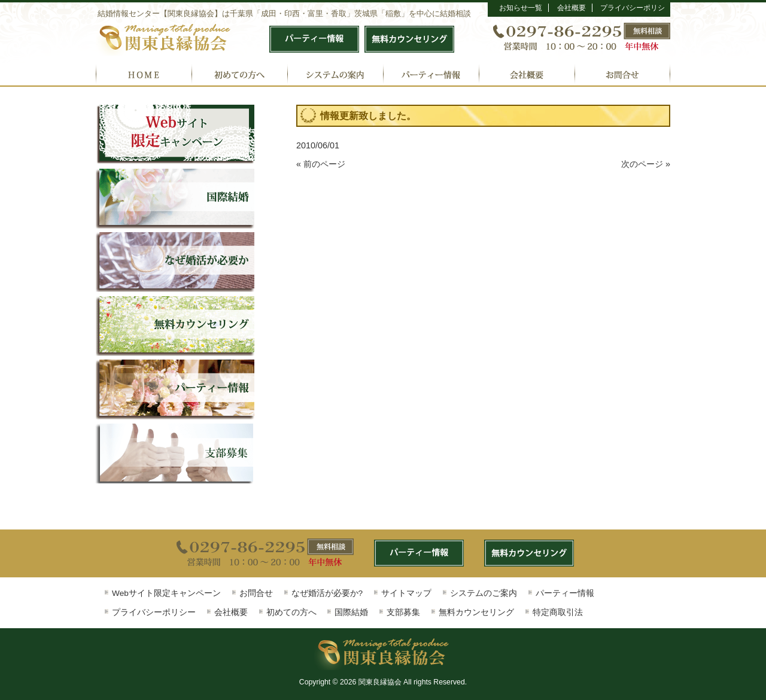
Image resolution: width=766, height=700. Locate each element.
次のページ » (646, 164)
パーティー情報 (565, 593)
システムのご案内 (484, 593)
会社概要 (572, 8)
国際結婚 (351, 612)
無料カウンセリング (476, 612)
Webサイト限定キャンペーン (166, 593)
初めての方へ (291, 612)
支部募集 (403, 612)
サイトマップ (406, 593)
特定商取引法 (558, 612)
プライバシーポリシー (154, 612)
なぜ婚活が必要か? (327, 593)
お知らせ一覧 (521, 8)
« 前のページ (321, 164)
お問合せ (256, 593)
